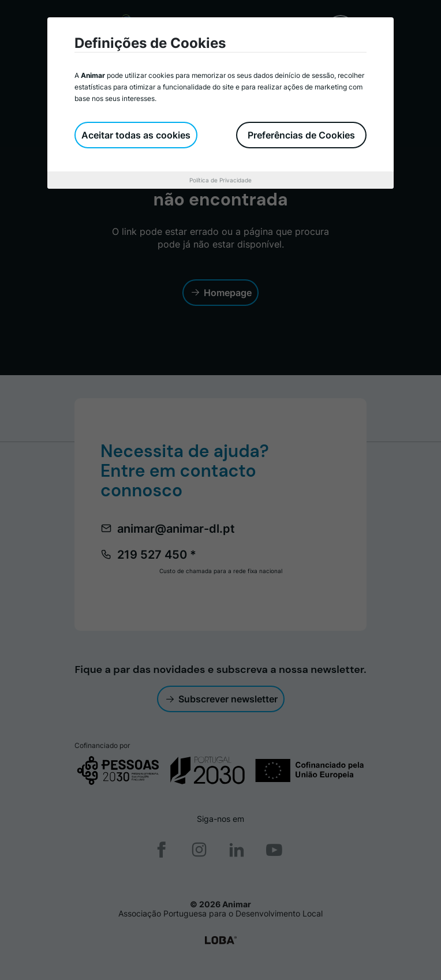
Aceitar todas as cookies (136, 135)
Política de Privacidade (220, 180)
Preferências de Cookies (301, 135)
